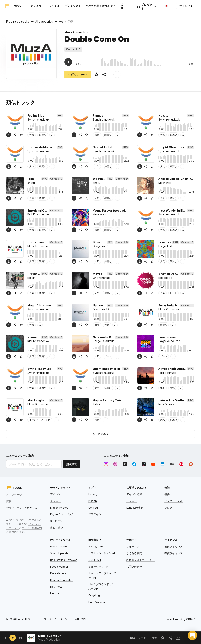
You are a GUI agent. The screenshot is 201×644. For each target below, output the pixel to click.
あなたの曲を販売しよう (101, 6)
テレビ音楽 (66, 22)
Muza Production (76, 32)
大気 (32, 135)
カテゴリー (37, 6)
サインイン (186, 6)
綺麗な (43, 135)
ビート (174, 293)
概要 (97, 325)
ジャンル (54, 6)
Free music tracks (18, 22)
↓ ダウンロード (78, 74)
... (117, 74)
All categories (44, 22)
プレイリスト (73, 6)
